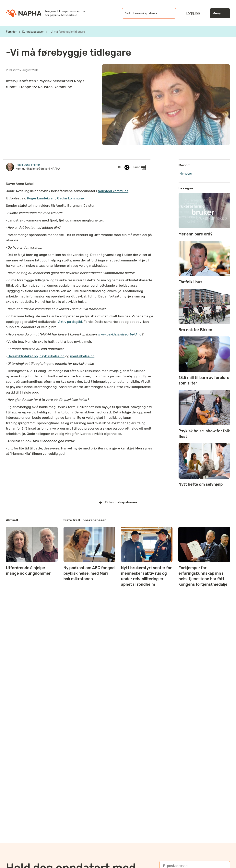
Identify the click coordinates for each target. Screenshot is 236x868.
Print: (140, 167)
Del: (124, 167)
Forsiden (12, 32)
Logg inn (193, 13)
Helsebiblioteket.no (23, 356)
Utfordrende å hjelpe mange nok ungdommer (28, 571)
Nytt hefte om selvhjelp (201, 484)
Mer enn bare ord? (196, 234)
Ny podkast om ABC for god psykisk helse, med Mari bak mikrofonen (89, 573)
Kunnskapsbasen (33, 32)
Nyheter (186, 173)
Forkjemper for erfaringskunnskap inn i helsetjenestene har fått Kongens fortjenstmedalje (203, 576)
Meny (220, 13)
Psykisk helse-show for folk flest (204, 434)
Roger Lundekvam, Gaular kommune (55, 198)
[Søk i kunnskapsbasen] (145, 13)
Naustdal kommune (113, 191)
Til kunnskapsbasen (118, 502)
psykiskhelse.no (52, 356)
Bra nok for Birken (195, 330)
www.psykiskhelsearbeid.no (120, 334)
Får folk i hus (190, 282)
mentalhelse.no (82, 356)
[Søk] (169, 13)
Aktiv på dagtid (70, 322)
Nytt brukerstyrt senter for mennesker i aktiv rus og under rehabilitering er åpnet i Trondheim (146, 576)
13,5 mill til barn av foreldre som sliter (204, 380)
